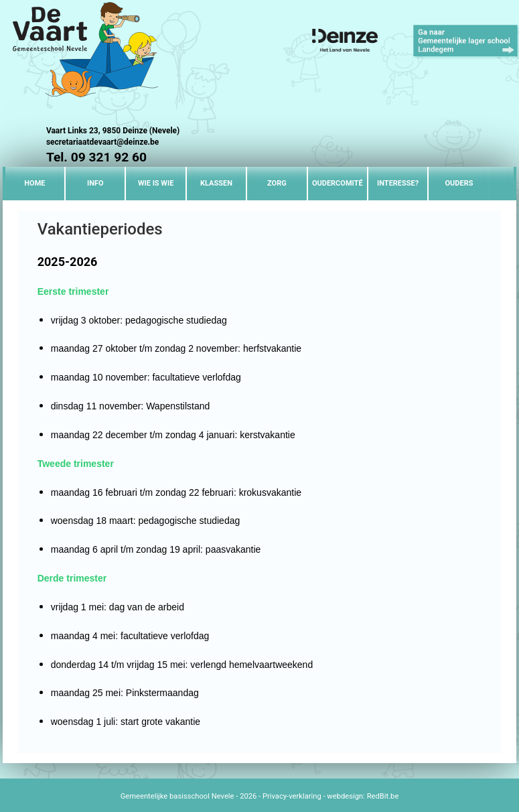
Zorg (277, 183)
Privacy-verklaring (292, 796)
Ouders (459, 183)
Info (95, 183)
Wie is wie (156, 183)
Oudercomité (338, 183)
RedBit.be (383, 796)
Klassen (216, 183)
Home (34, 183)
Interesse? (398, 183)
